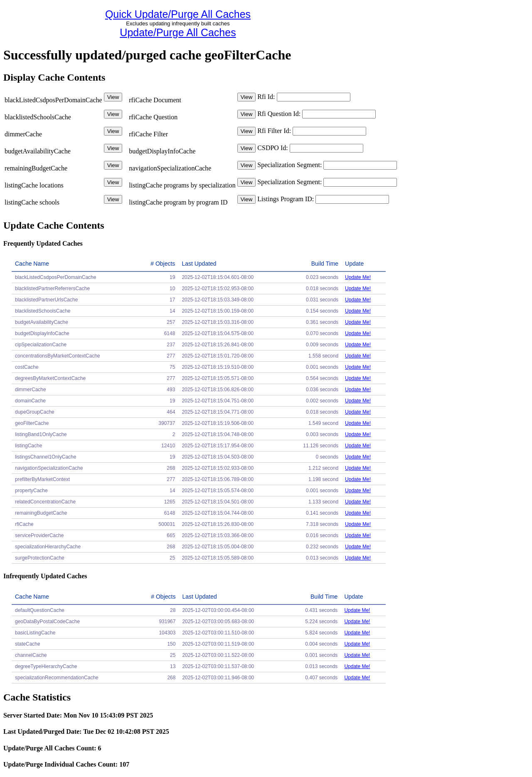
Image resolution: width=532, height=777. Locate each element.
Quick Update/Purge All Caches (178, 14)
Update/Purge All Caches (178, 32)
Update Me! (358, 277)
